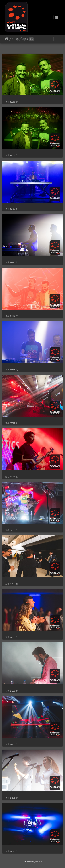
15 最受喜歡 (20, 39)
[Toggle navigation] (57, 17)
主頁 (7, 39)
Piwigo (39, 862)
